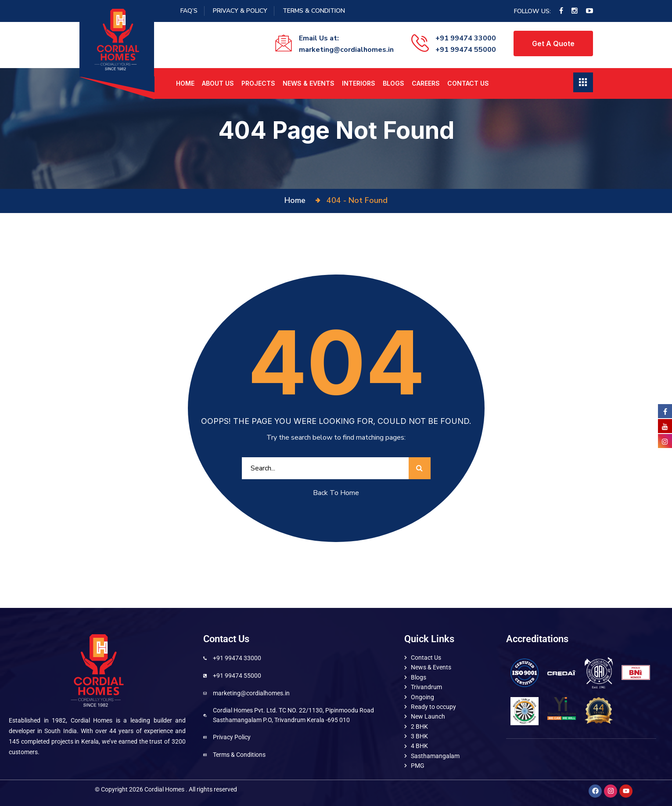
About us (218, 83)
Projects (258, 83)
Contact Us (468, 83)
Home (185, 83)
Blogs (393, 83)
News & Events (309, 83)
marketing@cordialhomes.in (346, 50)
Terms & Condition (314, 11)
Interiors (359, 83)
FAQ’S (189, 11)
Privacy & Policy (240, 11)
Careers (426, 83)
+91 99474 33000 (466, 38)
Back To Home (336, 493)
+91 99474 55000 (466, 50)
